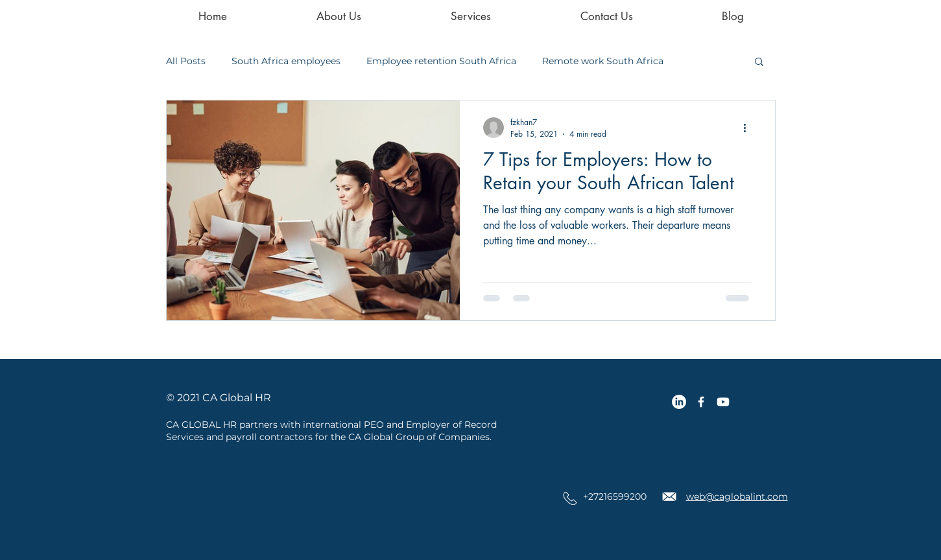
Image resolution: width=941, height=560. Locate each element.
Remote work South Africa (603, 61)
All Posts (186, 61)
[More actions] (750, 128)
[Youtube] (723, 402)
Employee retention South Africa (441, 61)
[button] (759, 63)
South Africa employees (286, 61)
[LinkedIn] (679, 402)
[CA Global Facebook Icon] (701, 402)
